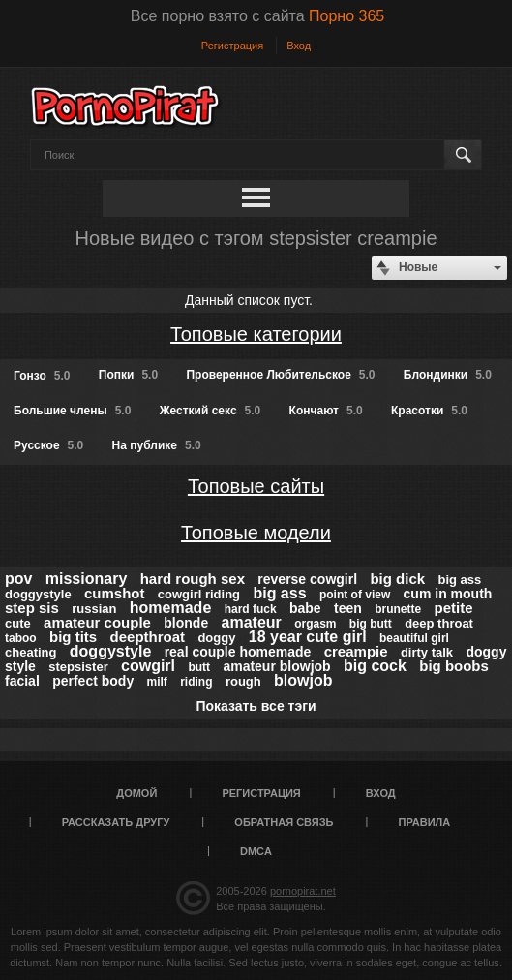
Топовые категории (256, 334)
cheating (30, 652)
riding (196, 682)
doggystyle (110, 651)
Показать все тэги (256, 706)
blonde (186, 623)
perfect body (93, 681)
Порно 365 (346, 16)
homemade (170, 608)
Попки (128, 375)
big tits (73, 637)
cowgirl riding (199, 594)
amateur (252, 622)
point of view (355, 595)
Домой (136, 793)
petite (454, 608)
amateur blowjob (276, 666)
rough (243, 681)
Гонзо (42, 376)
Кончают (326, 411)
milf (157, 682)
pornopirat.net (303, 891)
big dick (397, 579)
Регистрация (232, 46)
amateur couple (97, 622)
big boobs (454, 666)
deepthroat (148, 637)
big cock (375, 666)
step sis (32, 608)
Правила (425, 822)
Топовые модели (256, 533)
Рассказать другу (116, 822)
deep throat (439, 623)
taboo (21, 638)
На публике (157, 445)
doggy (216, 638)
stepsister (78, 667)
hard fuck (251, 609)
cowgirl (148, 666)
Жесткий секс (211, 411)
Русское (48, 445)
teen (348, 608)
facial (22, 681)
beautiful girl (414, 638)
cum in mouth (448, 594)
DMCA (256, 851)
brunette (398, 609)
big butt (371, 624)
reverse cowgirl (307, 579)
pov (18, 579)
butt (199, 667)
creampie (356, 651)
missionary (86, 579)
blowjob (303, 680)
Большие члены (72, 411)
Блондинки (448, 375)
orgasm (315, 624)
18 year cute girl (308, 637)
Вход (299, 46)
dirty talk (427, 652)
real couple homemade (238, 652)
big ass (279, 593)
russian (94, 609)
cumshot (115, 593)
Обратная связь (284, 822)
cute (18, 623)
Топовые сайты (256, 486)
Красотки (429, 411)
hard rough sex (193, 579)
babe (305, 608)
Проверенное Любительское (280, 375)
